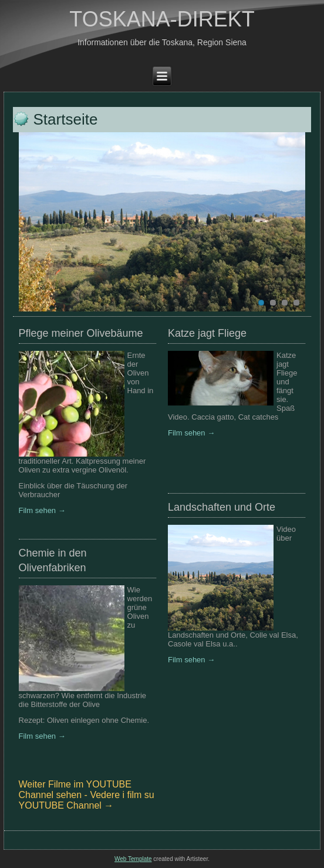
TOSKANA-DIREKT (162, 19)
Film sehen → (42, 510)
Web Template (133, 859)
